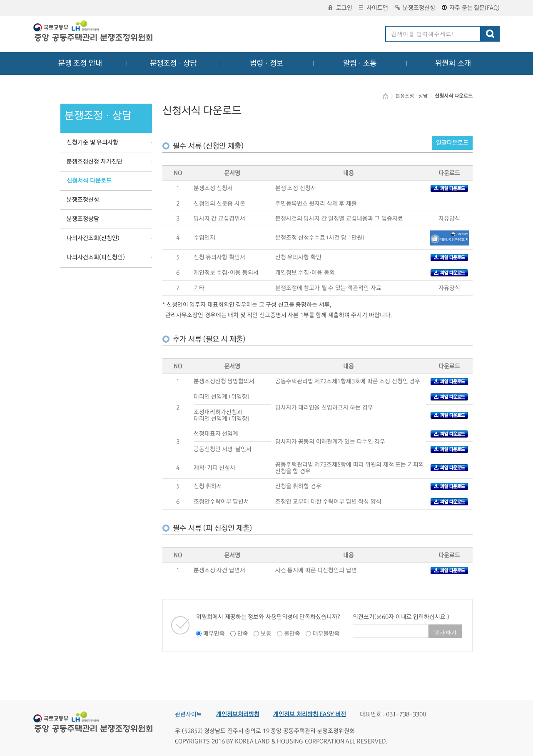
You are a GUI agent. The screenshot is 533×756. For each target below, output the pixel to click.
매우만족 (214, 634)
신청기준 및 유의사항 (92, 142)
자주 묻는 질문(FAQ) (471, 8)
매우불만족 (326, 634)
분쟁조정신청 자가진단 (95, 162)
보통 (266, 634)
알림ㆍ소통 (360, 63)
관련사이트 (188, 714)
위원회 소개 (453, 63)
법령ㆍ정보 (266, 63)
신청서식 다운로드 (89, 181)
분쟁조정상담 (83, 219)
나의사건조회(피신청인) (96, 257)
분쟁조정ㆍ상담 (173, 63)
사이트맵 (374, 8)
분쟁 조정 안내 (80, 63)
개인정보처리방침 (238, 714)
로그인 (340, 8)
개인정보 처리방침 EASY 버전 (310, 714)
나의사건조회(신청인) (93, 238)
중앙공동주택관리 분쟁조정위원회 (94, 32)
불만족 (292, 634)
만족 (243, 634)
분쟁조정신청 (415, 8)
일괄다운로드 (452, 143)
